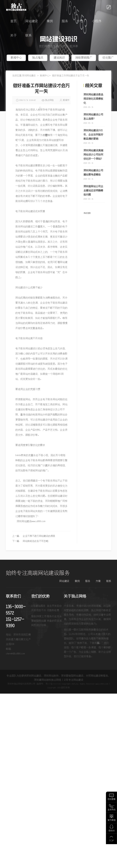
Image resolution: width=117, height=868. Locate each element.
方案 (98, 581)
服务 (65, 21)
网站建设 (32, 21)
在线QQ (112, 831)
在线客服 (112, 799)
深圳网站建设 (29, 76)
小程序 (97, 21)
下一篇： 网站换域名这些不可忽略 (30, 541)
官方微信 (112, 820)
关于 (13, 36)
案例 (50, 21)
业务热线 (112, 810)
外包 (80, 21)
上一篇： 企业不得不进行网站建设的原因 (34, 536)
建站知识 (59, 58)
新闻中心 (16, 58)
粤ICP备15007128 (53, 684)
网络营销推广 (84, 58)
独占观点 (38, 58)
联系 (28, 36)
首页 (13, 21)
